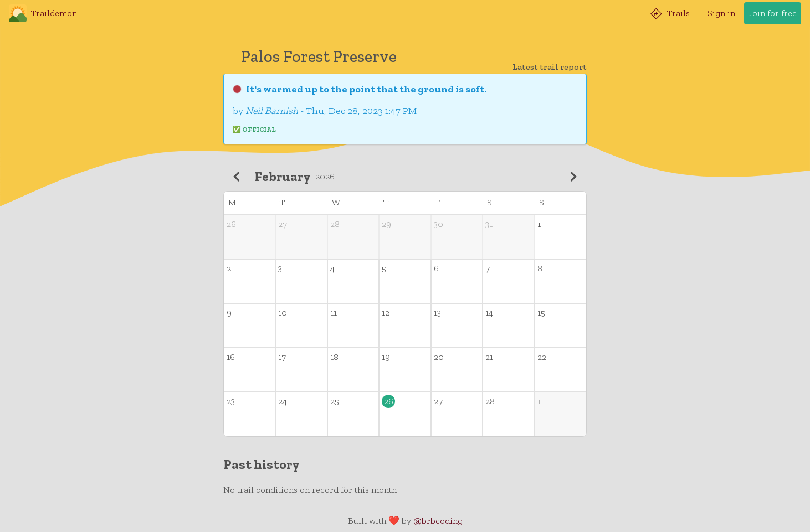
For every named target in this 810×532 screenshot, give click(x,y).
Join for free (773, 13)
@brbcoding (438, 521)
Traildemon (43, 13)
